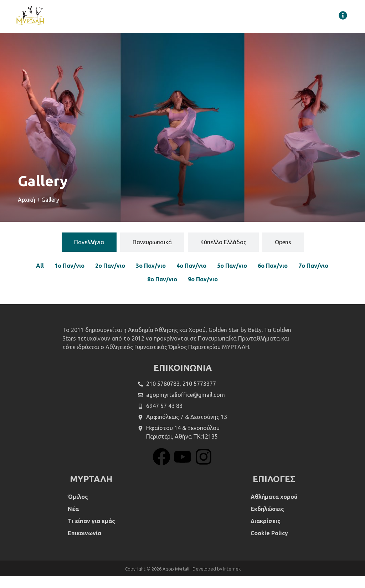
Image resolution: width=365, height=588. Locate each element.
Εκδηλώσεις (267, 521)
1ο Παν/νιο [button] (70, 278)
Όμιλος (78, 508)
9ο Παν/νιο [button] (203, 291)
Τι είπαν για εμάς (91, 533)
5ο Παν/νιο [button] (232, 278)
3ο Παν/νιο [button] (151, 278)
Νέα (73, 521)
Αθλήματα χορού (274, 508)
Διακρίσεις (266, 533)
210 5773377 (199, 395)
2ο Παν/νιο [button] (110, 278)
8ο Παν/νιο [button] (162, 291)
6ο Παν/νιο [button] (273, 278)
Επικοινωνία (84, 545)
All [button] (40, 278)
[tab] (89, 254)
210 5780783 (163, 395)
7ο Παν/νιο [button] (313, 278)
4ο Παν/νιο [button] (191, 278)
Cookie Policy (269, 545)
